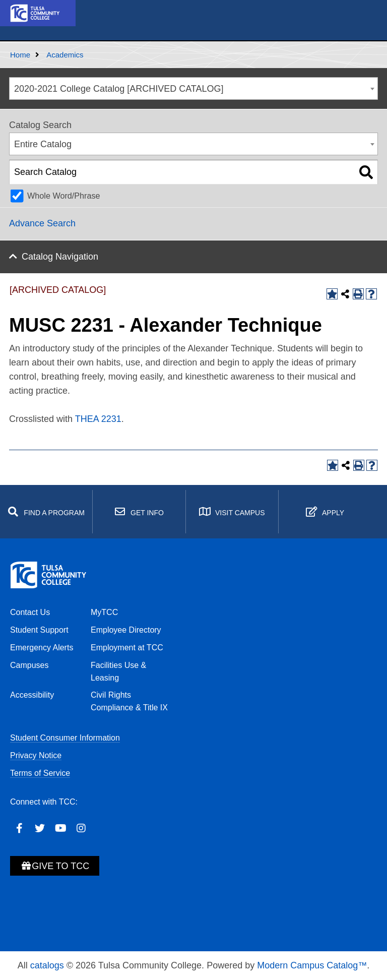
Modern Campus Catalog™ (312, 965)
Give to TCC (55, 866)
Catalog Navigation (60, 257)
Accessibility (32, 695)
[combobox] (193, 88)
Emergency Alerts (42, 648)
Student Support (39, 630)
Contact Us (30, 612)
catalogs (47, 965)
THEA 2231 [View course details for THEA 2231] (98, 419)
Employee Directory (126, 630)
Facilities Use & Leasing (118, 671)
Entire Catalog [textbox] (43, 144)
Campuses (29, 665)
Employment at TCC (127, 648)
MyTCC (104, 612)
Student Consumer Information (65, 738)
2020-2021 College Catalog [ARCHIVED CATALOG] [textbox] (119, 89)
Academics (65, 55)
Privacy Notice (36, 755)
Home (20, 55)
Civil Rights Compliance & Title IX (129, 701)
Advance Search (42, 223)
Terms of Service (40, 773)
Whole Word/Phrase (64, 196)
